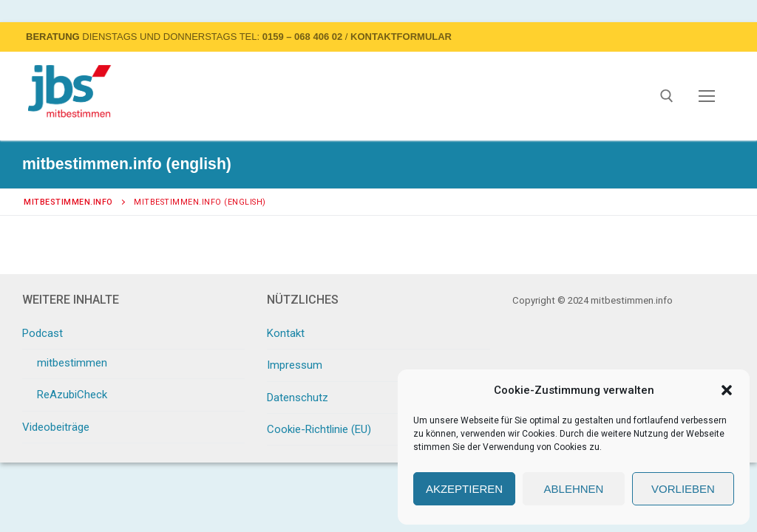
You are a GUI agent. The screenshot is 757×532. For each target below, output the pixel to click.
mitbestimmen (72, 363)
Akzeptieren (464, 489)
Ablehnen (574, 489)
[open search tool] (667, 96)
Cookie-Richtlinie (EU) (319, 429)
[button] (727, 390)
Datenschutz (298, 398)
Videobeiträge (56, 427)
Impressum (295, 365)
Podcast (44, 333)
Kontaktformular (401, 37)
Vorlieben (683, 489)
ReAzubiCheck (72, 395)
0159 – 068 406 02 (302, 37)
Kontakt (286, 333)
